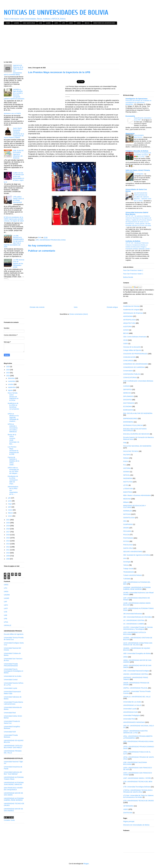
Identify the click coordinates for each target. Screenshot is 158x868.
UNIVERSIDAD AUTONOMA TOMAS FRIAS (14, 778)
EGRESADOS (128, 410)
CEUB (125, 340)
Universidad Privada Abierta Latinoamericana (13, 703)
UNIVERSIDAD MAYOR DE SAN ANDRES (13, 810)
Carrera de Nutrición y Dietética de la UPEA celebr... (13, 461)
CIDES (126, 344)
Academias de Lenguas (131, 310)
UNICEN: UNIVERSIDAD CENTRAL (136, 674)
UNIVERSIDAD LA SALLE (132, 705)
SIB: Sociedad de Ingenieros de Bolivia (137, 555)
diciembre (12, 378)
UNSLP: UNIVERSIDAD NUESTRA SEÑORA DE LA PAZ (135, 732)
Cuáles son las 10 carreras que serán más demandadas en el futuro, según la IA (14, 177)
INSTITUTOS (128, 482)
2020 (8, 523)
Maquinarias (130, 134)
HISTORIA (127, 468)
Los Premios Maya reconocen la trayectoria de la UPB (13, 451)
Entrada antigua (112, 307)
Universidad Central (11, 680)
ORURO (126, 528)
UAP (5, 602)
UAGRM (16, 23)
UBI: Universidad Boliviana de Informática (137, 617)
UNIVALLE (8, 625)
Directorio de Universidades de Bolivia (136, 825)
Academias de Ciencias (131, 306)
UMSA (79, 23)
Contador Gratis (9, 820)
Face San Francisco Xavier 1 (133, 274)
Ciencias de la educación (132, 347)
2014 (8, 541)
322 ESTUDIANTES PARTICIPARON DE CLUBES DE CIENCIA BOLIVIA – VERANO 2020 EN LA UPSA (143, 197)
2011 (8, 550)
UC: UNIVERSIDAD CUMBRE (134, 624)
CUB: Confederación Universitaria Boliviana (138, 381)
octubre (11, 384)
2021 (8, 520)
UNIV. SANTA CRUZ (29, 23)
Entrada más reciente (37, 307)
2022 (8, 376)
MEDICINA (127, 499)
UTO (63, 23)
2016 (8, 535)
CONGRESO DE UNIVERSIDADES (136, 364)
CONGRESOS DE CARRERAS (134, 367)
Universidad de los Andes (13, 676)
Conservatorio (128, 371)
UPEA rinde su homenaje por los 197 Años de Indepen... (13, 470)
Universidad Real (10, 713)
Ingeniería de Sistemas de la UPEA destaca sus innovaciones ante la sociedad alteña (13, 70)
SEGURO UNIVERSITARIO (133, 552)
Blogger (86, 864)
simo (125, 558)
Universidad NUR (10, 732)
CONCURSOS (128, 361)
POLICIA (126, 535)
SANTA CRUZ (128, 548)
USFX (56, 23)
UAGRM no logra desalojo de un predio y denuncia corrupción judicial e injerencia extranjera (14, 94)
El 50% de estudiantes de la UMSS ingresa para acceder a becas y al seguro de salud (14, 219)
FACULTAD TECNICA (131, 451)
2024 (8, 370)
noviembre (12, 381)
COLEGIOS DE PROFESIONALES (135, 354)
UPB (5, 619)
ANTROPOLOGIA (129, 320)
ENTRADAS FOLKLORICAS (133, 425)
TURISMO (127, 579)
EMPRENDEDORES (130, 419)
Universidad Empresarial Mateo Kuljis (12, 693)
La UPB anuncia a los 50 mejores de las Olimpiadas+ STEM (19, 263)
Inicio (76, 307)
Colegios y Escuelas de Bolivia (137, 151)
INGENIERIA (128, 478)
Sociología (127, 562)
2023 (8, 373)
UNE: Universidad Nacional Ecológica (136, 671)
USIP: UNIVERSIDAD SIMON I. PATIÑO (137, 778)
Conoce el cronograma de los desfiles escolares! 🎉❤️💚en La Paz (142, 155)
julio (10, 498)
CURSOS (127, 386)
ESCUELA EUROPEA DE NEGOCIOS (136, 434)
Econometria (130, 116)
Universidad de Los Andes (132, 702)
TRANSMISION (129, 572)
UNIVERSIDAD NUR (130, 712)
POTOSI (126, 541)
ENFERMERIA (128, 422)
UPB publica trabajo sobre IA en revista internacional (18, 200)
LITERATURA (128, 489)
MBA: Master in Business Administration (137, 495)
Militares (126, 502)
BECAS (87, 23)
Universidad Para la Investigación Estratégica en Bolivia (14, 671)
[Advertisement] (70, 43)
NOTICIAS (127, 514)
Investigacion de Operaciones (136, 99)
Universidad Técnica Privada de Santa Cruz (14, 639)
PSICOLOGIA (128, 545)
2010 (8, 553)
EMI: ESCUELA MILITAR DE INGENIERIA (138, 413)
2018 (8, 529)
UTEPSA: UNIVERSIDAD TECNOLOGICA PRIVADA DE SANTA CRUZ (138, 791)
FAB (125, 443)
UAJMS (48, 23)
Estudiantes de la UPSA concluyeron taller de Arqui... (13, 480)
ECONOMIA (127, 406)
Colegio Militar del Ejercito (132, 350)
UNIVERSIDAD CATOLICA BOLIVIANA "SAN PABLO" (13, 747)
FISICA (126, 461)
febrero (11, 513)
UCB (40, 23)
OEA (125, 521)
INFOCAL (127, 475)
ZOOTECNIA (128, 813)
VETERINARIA (128, 806)
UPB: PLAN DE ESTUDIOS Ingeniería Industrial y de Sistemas (18, 154)
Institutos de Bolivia (133, 241)
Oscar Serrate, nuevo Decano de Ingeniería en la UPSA (13, 397)
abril (10, 507)
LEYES (126, 485)
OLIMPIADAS (128, 524)
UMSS (71, 23)
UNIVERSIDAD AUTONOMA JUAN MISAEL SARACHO (14, 783)
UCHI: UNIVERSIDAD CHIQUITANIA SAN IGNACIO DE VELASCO (138, 644)
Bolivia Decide (128, 277)
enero (10, 516)
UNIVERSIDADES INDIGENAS (134, 722)
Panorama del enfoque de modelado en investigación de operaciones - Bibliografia (138, 102)
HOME (8, 23)
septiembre (12, 387)
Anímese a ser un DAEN (12, 113)
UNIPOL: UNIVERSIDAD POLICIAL (136, 688)
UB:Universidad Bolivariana (133, 614)
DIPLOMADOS (128, 396)
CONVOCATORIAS (130, 377)
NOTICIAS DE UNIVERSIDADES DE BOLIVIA (56, 13)
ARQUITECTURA (129, 323)
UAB (5, 615)
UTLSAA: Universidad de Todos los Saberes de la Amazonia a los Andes (138, 796)
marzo (10, 510)
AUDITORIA (127, 327)
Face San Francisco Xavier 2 (133, 270)
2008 (8, 559)
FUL (125, 465)
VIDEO (126, 809)
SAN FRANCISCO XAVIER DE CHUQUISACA (13, 789)
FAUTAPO (127, 455)
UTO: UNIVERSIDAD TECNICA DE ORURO (138, 801)
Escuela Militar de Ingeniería (14, 634)
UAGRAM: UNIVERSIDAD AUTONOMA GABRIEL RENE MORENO (137, 588)
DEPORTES (127, 390)
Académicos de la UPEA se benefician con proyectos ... (13, 407)
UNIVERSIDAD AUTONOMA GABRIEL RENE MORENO (14, 799)
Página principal (129, 821)
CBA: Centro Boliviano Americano (135, 337)
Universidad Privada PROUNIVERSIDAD (11, 665)
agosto (11, 390)
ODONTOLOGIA (129, 518)
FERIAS (126, 458)
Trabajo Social (128, 569)
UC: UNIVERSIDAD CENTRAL (134, 620)
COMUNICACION (129, 357)
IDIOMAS (126, 472)
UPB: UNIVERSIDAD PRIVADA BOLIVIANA (51, 240)
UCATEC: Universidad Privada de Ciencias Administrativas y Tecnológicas (138, 628)
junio (10, 501)
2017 (8, 532)
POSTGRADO (128, 538)
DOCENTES (128, 400)
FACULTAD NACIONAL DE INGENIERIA (137, 446)
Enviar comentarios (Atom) (79, 314)
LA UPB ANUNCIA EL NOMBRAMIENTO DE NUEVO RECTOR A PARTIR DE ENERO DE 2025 (14, 241)
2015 (8, 538)
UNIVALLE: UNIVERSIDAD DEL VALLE (137, 697)
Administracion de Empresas (133, 313)
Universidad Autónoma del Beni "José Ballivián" (13, 773)
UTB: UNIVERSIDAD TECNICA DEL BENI (138, 782)
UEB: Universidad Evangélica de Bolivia (137, 653)
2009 (8, 556)
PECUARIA (127, 531)
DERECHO (127, 393)
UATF (6, 608)
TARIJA (126, 565)
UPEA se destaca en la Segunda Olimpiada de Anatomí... (13, 417)
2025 (8, 367)
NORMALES (128, 511)
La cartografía (139, 174)
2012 (8, 547)
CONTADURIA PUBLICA (132, 374)
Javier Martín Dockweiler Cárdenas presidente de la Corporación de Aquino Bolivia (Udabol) (14, 133)
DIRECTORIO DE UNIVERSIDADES (104, 23)
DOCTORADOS (129, 403)
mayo (10, 504)
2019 (8, 526)
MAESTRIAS (128, 492)
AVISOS (126, 330)
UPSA (6, 622)
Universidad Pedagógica (132, 715)
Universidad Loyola (10, 688)
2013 (8, 544)
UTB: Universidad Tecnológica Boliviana (137, 787)
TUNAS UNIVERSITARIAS (132, 575)
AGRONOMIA (128, 316)
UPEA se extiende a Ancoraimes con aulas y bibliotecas (13, 428)
